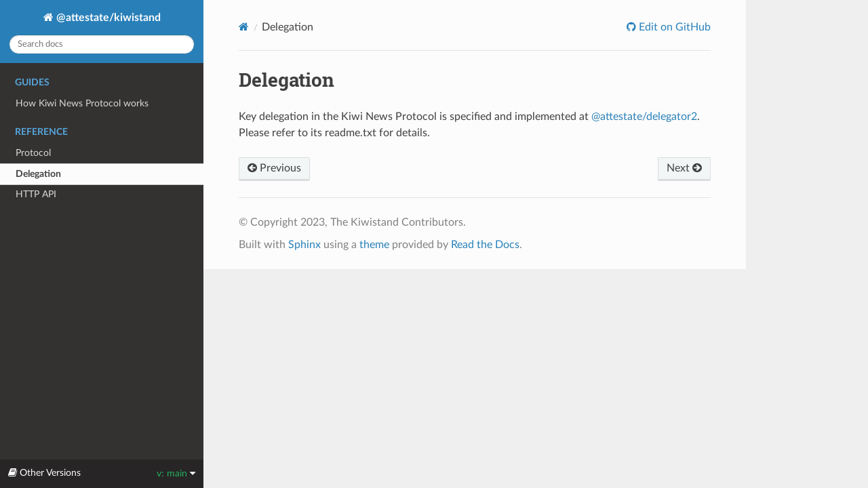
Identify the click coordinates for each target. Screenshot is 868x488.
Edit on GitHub (673, 27)
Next (684, 168)
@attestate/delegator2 (644, 117)
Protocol (33, 153)
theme (374, 245)
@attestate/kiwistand (107, 18)
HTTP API (36, 194)
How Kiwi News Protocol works (82, 103)
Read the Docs (485, 245)
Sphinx (304, 245)
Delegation (38, 174)
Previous (274, 168)
